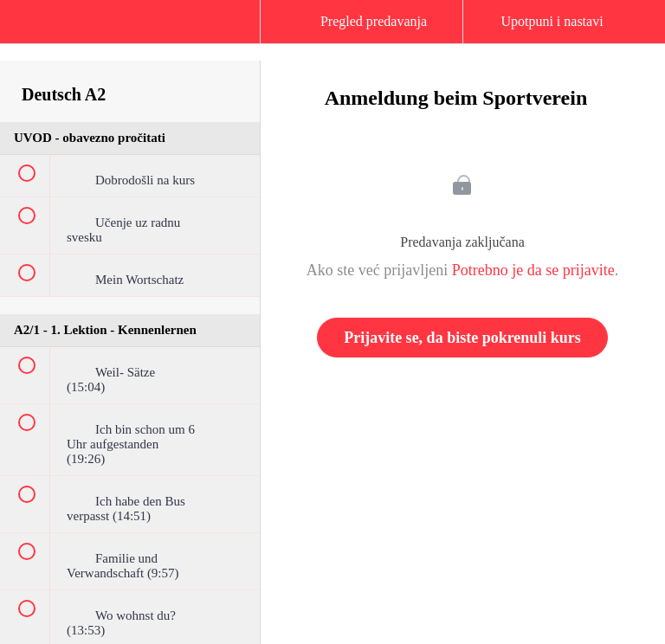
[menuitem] (130, 39)
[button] (30, 30)
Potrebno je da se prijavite (533, 270)
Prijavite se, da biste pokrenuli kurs (462, 338)
